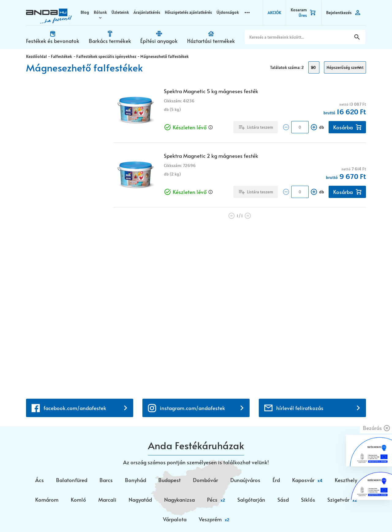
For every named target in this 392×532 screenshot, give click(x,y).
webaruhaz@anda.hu (50, 395)
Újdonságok (229, 12)
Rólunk (101, 12)
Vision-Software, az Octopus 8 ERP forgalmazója (99, 516)
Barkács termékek (110, 40)
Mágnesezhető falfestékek (163, 56)
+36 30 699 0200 (46, 429)
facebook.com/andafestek (75, 247)
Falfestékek (61, 56)
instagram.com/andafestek (192, 247)
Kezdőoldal (36, 56)
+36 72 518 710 (43, 422)
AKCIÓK (274, 12)
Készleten (49, 133)
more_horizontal (248, 12)
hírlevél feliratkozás (300, 247)
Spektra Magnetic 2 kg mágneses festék (211, 155)
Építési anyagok (159, 40)
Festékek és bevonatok (53, 40)
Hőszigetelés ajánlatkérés (189, 12)
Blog (86, 12)
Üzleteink (121, 12)
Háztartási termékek (210, 40)
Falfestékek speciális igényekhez (105, 56)
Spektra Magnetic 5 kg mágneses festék (211, 91)
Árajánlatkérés (148, 12)
